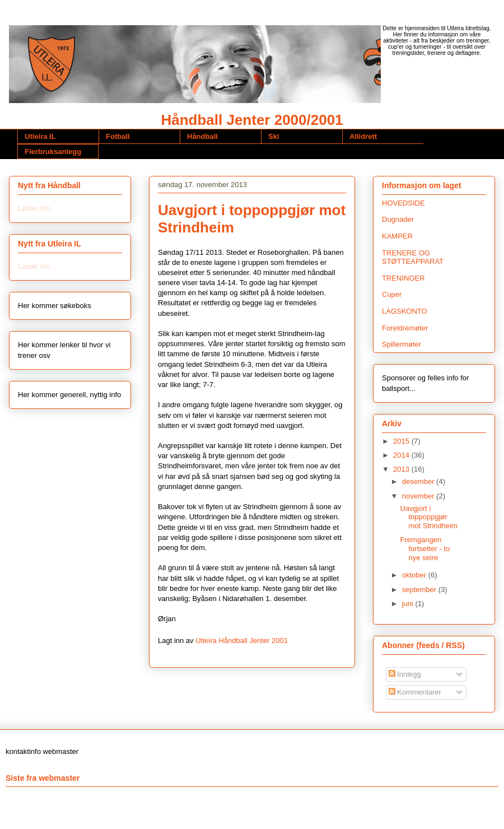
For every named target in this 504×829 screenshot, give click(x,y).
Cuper (392, 294)
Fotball (118, 136)
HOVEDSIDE (403, 203)
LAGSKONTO (405, 311)
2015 (402, 441)
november (419, 496)
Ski (274, 136)
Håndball (202, 136)
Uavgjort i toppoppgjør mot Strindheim (428, 517)
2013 (402, 469)
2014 (402, 455)
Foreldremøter (405, 328)
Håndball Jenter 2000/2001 (252, 120)
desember (419, 481)
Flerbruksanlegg (53, 152)
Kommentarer (415, 692)
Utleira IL (40, 136)
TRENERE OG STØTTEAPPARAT (413, 257)
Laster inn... (37, 208)
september (420, 590)
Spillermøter (402, 344)
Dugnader (398, 219)
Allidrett (363, 136)
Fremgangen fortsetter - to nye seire (425, 548)
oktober (415, 575)
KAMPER (397, 236)
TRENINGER (403, 278)
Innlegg (405, 674)
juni (409, 604)
